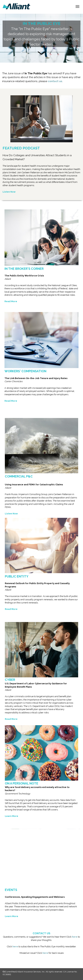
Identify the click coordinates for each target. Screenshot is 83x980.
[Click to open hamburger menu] (77, 6)
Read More (11, 609)
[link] (16, 6)
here (75, 937)
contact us (55, 81)
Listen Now (9, 192)
